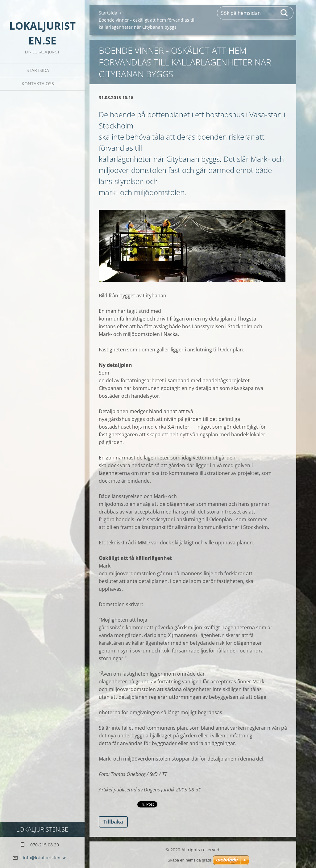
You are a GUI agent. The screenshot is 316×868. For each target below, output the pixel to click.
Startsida (38, 70)
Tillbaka (113, 822)
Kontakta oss (38, 84)
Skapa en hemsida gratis (190, 860)
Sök (285, 13)
